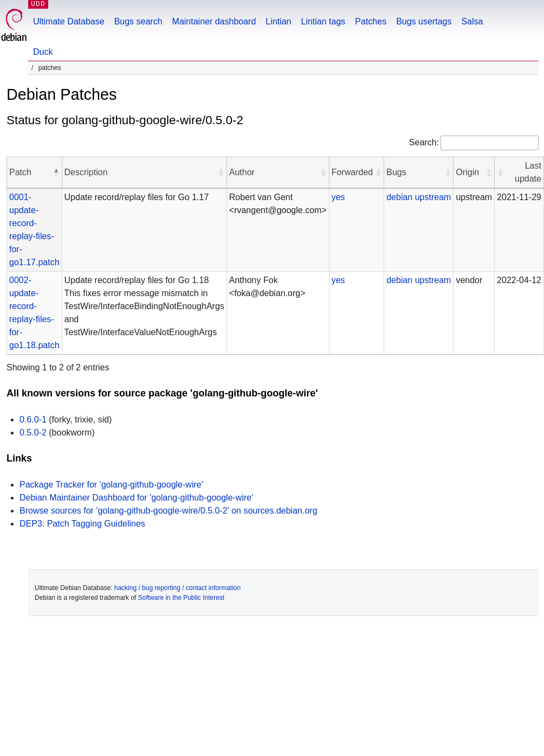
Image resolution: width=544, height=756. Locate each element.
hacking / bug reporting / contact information (177, 588)
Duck (43, 52)
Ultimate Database (69, 21)
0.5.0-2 (33, 433)
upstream (433, 197)
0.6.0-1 (33, 419)
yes (338, 197)
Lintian (278, 21)
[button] (56, 172)
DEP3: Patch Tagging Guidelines (82, 524)
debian (399, 197)
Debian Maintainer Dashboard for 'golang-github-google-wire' (136, 498)
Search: (424, 142)
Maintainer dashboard (214, 21)
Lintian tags (323, 21)
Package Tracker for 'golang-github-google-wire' (111, 485)
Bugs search (138, 21)
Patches (371, 21)
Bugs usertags (424, 21)
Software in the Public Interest (181, 598)
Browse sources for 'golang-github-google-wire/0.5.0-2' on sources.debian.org (169, 511)
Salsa (472, 21)
